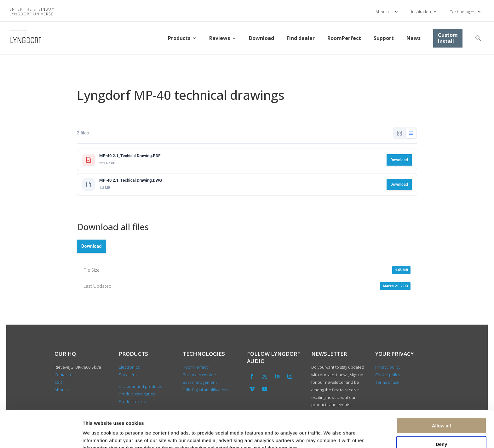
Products (179, 38)
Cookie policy (388, 375)
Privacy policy (388, 367)
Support (384, 38)
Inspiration (421, 12)
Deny (442, 411)
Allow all (442, 393)
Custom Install (448, 38)
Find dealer (301, 38)
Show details (331, 436)
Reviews (220, 38)
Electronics (129, 367)
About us (384, 12)
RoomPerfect (344, 38)
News (414, 38)
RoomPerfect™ (197, 367)
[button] (478, 38)
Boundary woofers (200, 375)
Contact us (64, 375)
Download (261, 38)
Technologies (462, 12)
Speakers (128, 375)
